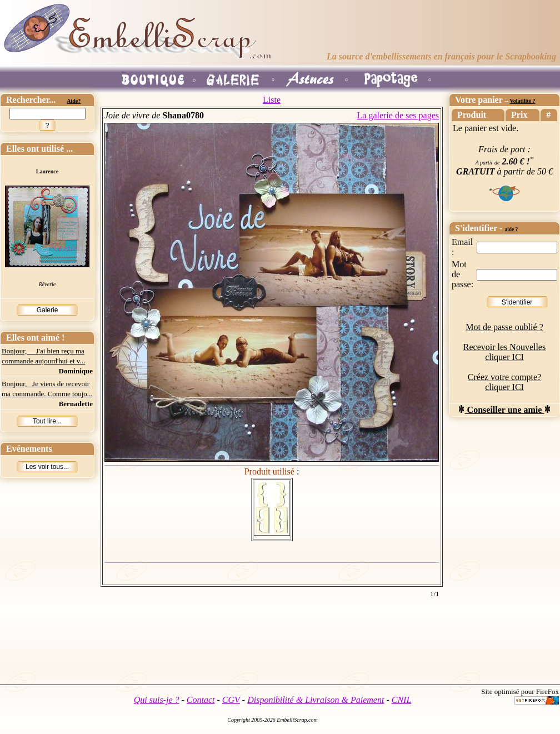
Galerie (47, 310)
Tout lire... (47, 421)
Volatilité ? (522, 101)
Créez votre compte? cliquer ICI (504, 382)
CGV (231, 700)
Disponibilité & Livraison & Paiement (316, 700)
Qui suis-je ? (157, 700)
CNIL (402, 700)
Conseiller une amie (505, 410)
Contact (201, 700)
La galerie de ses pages (398, 115)
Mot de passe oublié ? (504, 327)
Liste (272, 100)
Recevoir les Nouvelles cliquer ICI (504, 352)
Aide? (74, 101)
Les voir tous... (47, 467)
